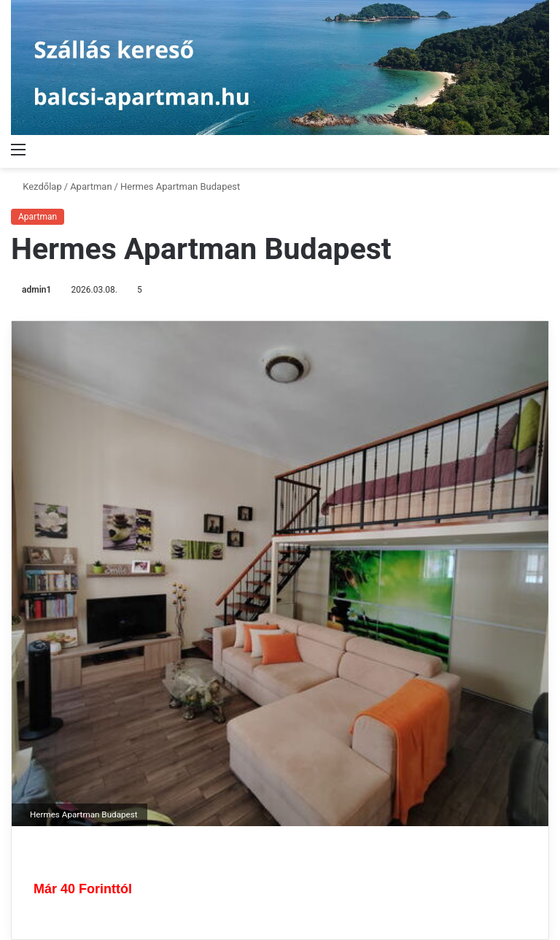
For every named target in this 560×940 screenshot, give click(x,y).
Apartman (91, 186)
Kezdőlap (36, 186)
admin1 (36, 290)
